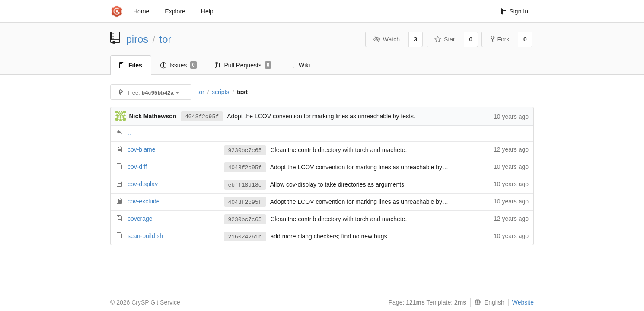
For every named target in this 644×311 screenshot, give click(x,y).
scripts (220, 92)
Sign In (514, 11)
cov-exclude (144, 201)
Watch (386, 39)
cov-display (143, 184)
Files (131, 65)
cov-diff (137, 167)
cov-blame (142, 149)
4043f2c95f (202, 117)
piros (137, 39)
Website (523, 302)
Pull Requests (244, 65)
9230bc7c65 (245, 151)
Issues (179, 65)
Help (207, 11)
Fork (500, 39)
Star (445, 39)
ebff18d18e (245, 185)
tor (166, 39)
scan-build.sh (145, 236)
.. (130, 133)
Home (141, 11)
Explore (175, 11)
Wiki (300, 65)
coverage (140, 219)
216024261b (245, 237)
